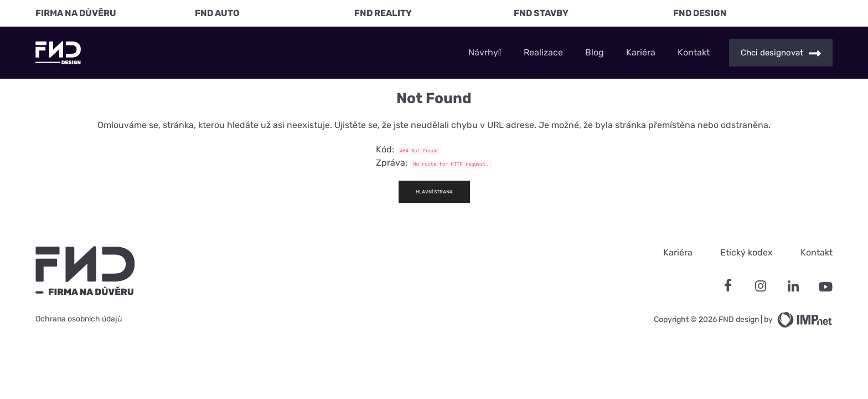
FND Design (700, 13)
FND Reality (383, 13)
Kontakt (694, 53)
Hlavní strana (434, 192)
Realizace (543, 53)
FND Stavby (541, 13)
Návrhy (485, 53)
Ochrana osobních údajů (79, 319)
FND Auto (217, 13)
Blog (595, 53)
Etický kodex (746, 252)
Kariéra (641, 53)
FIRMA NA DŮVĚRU (76, 13)
